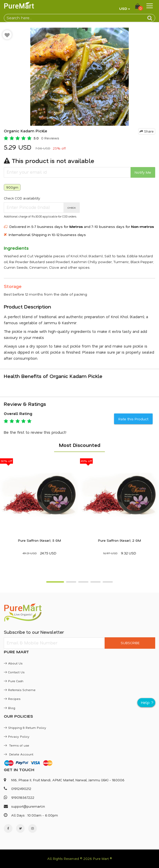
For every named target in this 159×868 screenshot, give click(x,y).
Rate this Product (133, 419)
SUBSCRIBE (130, 643)
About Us (13, 663)
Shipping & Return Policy (25, 728)
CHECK (72, 208)
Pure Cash (14, 681)
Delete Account (19, 754)
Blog (10, 708)
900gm (12, 187)
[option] (80, 77)
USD (123, 8)
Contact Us (14, 672)
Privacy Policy (17, 736)
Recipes (12, 699)
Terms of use (17, 745)
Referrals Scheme (20, 690)
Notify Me (143, 172)
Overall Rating (18, 413)
